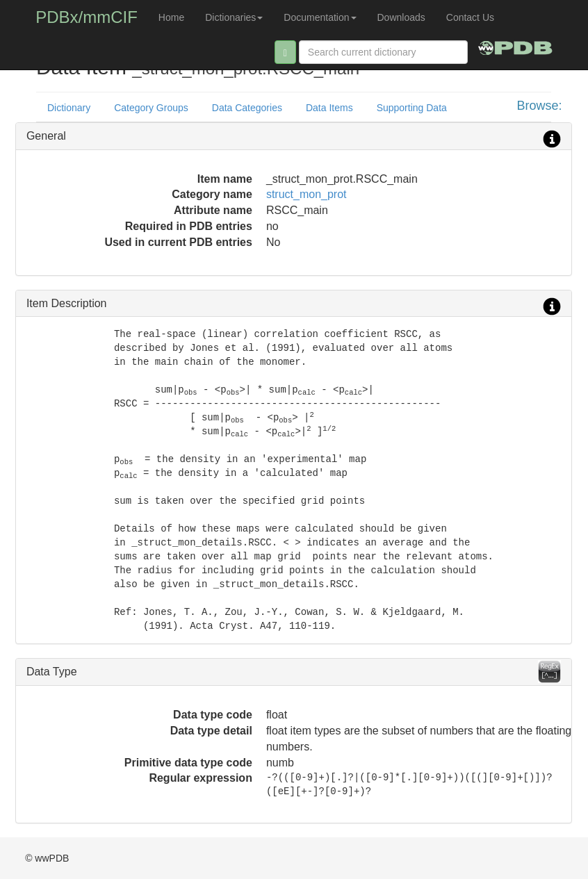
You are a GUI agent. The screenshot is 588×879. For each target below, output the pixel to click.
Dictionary (69, 108)
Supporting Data (412, 108)
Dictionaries (234, 17)
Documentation (320, 17)
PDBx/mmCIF (87, 17)
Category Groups (151, 108)
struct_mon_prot (307, 194)
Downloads (401, 17)
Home (171, 17)
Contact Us (470, 17)
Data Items (329, 108)
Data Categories (247, 108)
